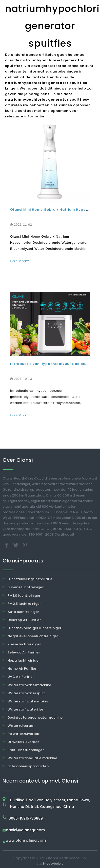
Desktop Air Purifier (24, 620)
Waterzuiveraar (21, 726)
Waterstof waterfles (26, 709)
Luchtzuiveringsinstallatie (30, 579)
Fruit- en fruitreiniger (26, 750)
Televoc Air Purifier (24, 652)
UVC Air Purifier (21, 677)
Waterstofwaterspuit (26, 693)
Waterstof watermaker (28, 701)
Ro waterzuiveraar (24, 734)
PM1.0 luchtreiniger (24, 596)
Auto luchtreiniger (23, 612)
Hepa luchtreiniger (24, 660)
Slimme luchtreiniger (26, 587)
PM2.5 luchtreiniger (24, 604)
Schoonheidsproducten (28, 766)
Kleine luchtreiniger (24, 644)
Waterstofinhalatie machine (32, 758)
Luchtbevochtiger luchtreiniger (35, 628)
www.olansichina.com (26, 841)
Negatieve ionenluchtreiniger (33, 636)
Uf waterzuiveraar (23, 742)
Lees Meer (20, 261)
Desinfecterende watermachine (35, 718)
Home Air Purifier (22, 669)
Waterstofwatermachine (29, 685)
